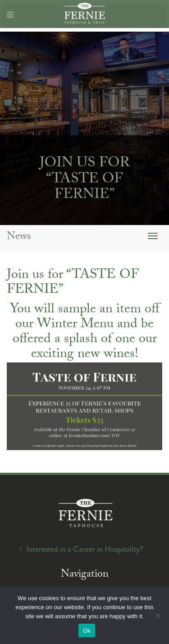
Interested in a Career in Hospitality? (85, 549)
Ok (87, 631)
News (19, 238)
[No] (158, 616)
